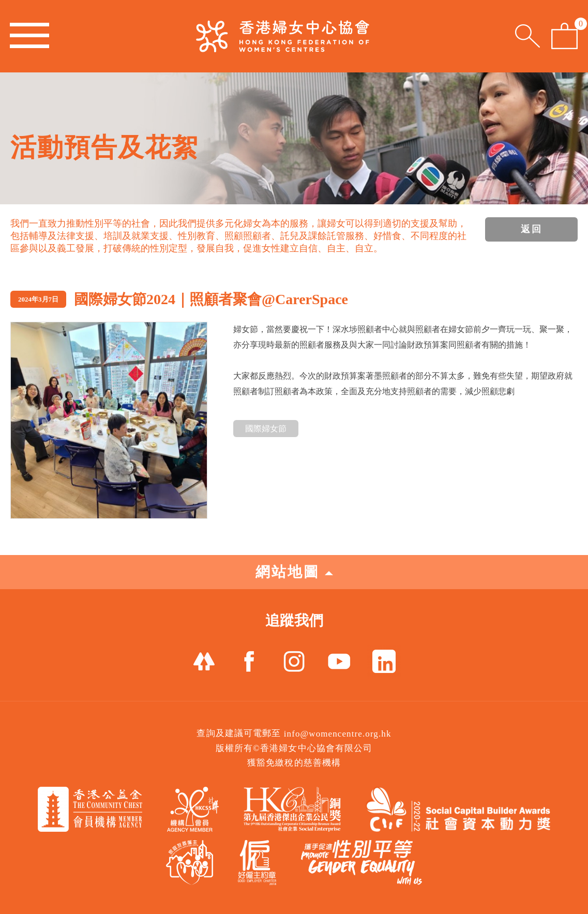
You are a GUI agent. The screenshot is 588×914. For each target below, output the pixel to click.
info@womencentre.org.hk (338, 734)
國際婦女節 (266, 429)
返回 (532, 229)
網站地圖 (294, 572)
